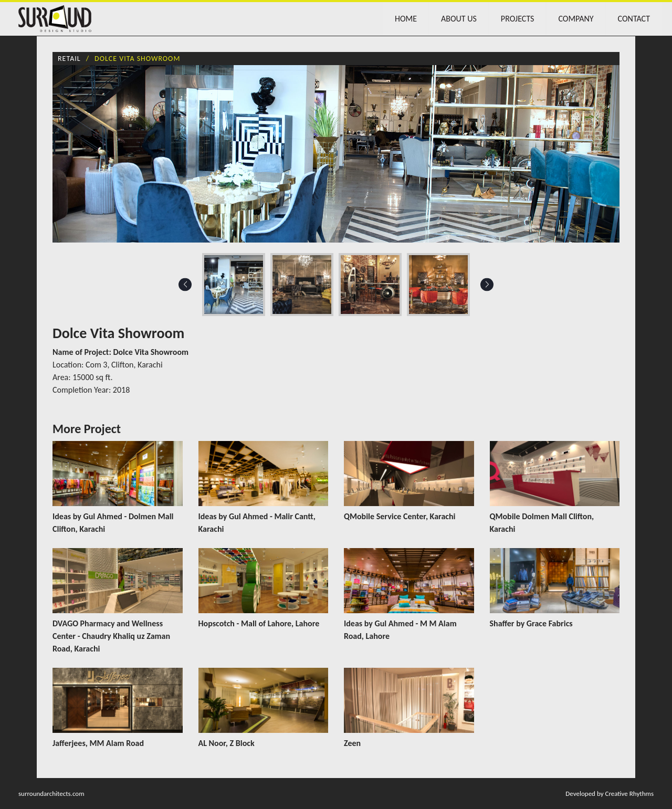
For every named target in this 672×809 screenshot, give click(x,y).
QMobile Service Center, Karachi (400, 516)
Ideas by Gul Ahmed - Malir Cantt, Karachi (257, 523)
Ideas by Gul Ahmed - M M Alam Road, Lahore (400, 630)
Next (487, 284)
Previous (185, 284)
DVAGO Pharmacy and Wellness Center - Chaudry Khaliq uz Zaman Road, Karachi (111, 636)
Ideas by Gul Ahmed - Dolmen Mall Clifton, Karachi (113, 523)
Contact (634, 19)
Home (406, 19)
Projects (518, 19)
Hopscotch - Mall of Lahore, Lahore (259, 623)
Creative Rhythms (629, 794)
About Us (459, 19)
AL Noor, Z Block (227, 743)
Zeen (352, 743)
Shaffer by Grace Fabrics (531, 623)
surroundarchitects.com (51, 794)
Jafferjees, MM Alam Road (98, 743)
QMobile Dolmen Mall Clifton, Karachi (542, 523)
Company (576, 19)
